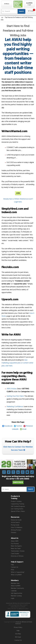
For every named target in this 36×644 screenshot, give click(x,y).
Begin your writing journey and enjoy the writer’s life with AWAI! (18, 479)
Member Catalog (16, 596)
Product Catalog (16, 501)
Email (24, 429)
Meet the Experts (16, 546)
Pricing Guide (15, 525)
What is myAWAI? (16, 575)
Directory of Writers (17, 556)
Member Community (17, 588)
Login (13, 598)
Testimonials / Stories (18, 551)
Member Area (15, 583)
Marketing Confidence (15, 407)
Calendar (14, 591)
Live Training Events (17, 509)
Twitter (19, 426)
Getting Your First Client (15, 396)
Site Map (18, 634)
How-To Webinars (17, 527)
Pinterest (29, 426)
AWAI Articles (12, 389)
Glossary (14, 533)
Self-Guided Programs (18, 506)
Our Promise (15, 544)
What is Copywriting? (18, 572)
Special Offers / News (18, 511)
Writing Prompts (16, 530)
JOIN (18, 193)
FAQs (12, 570)
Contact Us (14, 567)
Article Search (15, 522)
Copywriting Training (18, 504)
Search (21, 11)
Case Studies (15, 554)
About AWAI (15, 541)
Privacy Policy (18, 627)
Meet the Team (16, 549)
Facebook (8, 426)
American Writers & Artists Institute (24, 623)
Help (12, 565)
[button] (7, 4)
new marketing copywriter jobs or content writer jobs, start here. (17, 363)
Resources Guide (16, 520)
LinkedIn (15, 429)
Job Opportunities (17, 593)
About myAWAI (16, 586)
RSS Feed (18, 637)
